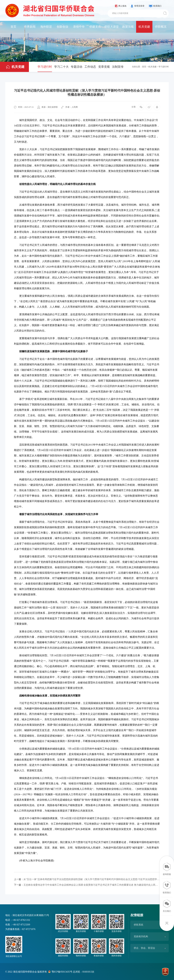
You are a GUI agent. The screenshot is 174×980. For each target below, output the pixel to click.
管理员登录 (139, 6)
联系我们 (157, 6)
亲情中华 (79, 27)
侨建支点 (95, 27)
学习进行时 (45, 67)
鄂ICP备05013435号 (62, 971)
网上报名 (123, 6)
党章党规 (104, 67)
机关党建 (144, 27)
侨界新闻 (30, 27)
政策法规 (128, 27)
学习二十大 (61, 67)
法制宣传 (118, 67)
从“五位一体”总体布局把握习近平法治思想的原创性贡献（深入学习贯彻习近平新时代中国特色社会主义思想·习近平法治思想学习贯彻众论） (87, 879)
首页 (13, 27)
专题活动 (76, 67)
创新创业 (63, 27)
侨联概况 (161, 27)
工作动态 (90, 67)
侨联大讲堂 (112, 27)
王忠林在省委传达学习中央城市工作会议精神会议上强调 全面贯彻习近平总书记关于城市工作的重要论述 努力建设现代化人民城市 (87, 885)
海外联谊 (46, 27)
